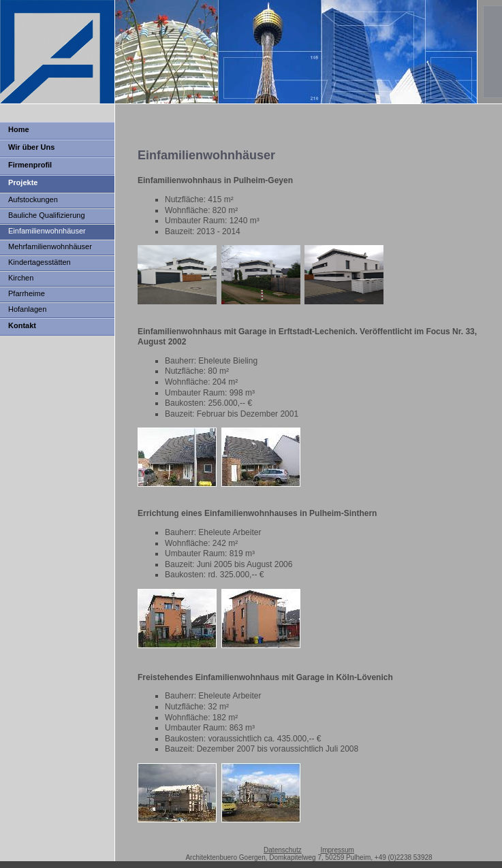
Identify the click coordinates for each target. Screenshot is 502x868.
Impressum (337, 850)
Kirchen (21, 278)
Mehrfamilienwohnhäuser (50, 246)
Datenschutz (283, 850)
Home (19, 129)
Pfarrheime (27, 293)
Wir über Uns (31, 147)
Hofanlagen (27, 309)
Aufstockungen (33, 199)
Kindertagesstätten (40, 262)
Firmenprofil (30, 165)
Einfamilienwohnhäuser (47, 231)
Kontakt (22, 325)
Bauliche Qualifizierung (47, 215)
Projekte (23, 182)
